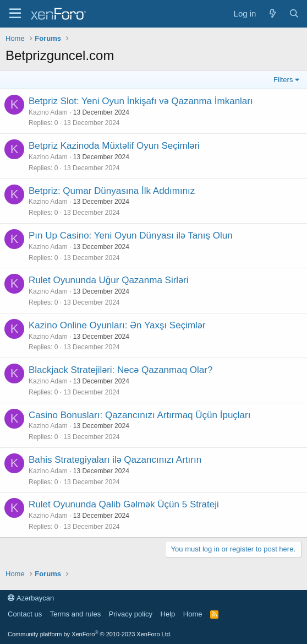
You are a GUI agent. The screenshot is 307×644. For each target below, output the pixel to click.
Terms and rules (75, 614)
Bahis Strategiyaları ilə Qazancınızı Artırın (115, 460)
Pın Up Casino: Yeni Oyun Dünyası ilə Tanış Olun (131, 236)
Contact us (25, 614)
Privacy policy (131, 614)
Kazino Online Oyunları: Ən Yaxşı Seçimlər (117, 325)
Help (168, 614)
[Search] (294, 13)
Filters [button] (283, 80)
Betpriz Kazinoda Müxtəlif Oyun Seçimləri (114, 146)
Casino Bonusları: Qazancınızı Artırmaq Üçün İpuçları (139, 415)
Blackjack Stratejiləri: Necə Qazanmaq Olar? (120, 370)
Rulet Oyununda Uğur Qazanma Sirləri (109, 280)
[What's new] (272, 13)
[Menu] (15, 14)
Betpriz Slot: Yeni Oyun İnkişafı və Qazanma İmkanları (141, 101)
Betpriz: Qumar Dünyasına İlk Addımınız (112, 191)
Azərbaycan (31, 598)
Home (193, 614)
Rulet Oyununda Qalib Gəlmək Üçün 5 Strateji (124, 504)
